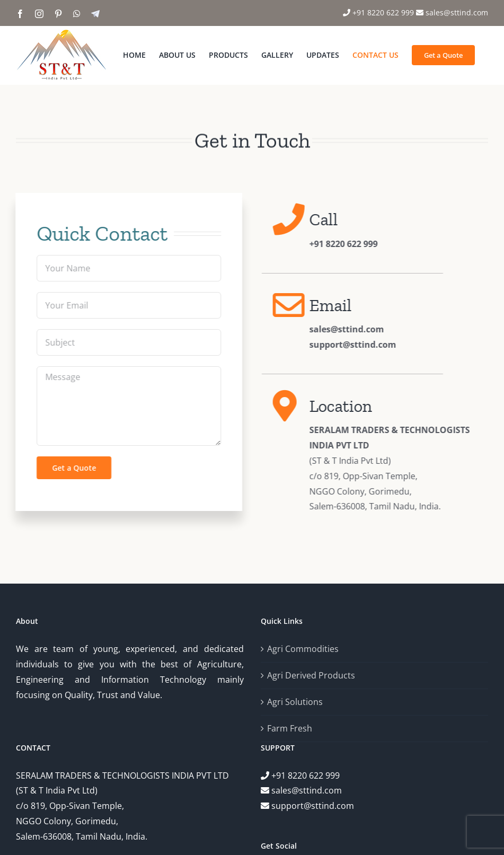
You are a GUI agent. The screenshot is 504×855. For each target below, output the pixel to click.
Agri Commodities (303, 649)
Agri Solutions (295, 702)
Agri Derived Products (311, 675)
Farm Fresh (290, 728)
